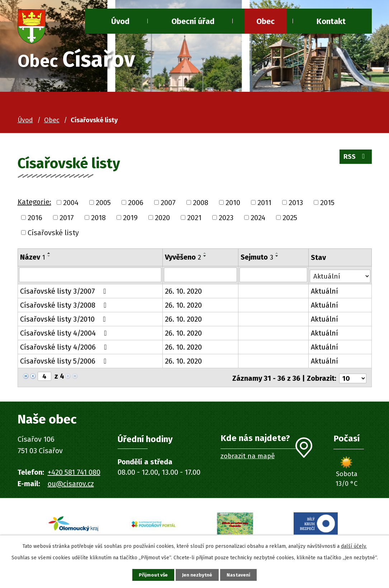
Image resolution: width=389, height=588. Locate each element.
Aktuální (324, 291)
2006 (136, 203)
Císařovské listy (53, 232)
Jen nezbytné (198, 575)
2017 (67, 218)
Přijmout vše (151, 575)
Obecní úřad (193, 21)
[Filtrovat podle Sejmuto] (273, 275)
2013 (296, 203)
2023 (226, 218)
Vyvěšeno (183, 257)
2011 (264, 203)
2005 (103, 203)
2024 (258, 218)
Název (33, 257)
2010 (233, 203)
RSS (355, 158)
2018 (98, 218)
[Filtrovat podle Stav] (340, 274)
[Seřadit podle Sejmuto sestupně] (277, 256)
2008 (201, 203)
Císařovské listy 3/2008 (65, 305)
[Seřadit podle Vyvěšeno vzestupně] (205, 253)
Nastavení (241, 575)
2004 (71, 203)
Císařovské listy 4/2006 (65, 347)
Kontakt (331, 21)
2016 (35, 218)
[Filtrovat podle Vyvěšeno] (200, 275)
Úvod (25, 120)
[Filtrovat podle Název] (90, 275)
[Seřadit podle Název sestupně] (49, 256)
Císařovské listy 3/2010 (65, 319)
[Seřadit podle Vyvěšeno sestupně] (205, 256)
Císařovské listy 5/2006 (65, 361)
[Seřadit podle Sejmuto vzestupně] (277, 253)
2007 (168, 203)
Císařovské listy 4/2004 (65, 333)
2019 (130, 218)
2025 (290, 218)
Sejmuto (257, 257)
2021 (194, 218)
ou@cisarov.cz (71, 482)
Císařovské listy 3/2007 (65, 291)
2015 (327, 203)
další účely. (354, 545)
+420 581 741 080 (74, 471)
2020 (162, 218)
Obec (265, 21)
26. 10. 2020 (183, 291)
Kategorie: (34, 202)
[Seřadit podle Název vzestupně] (49, 253)
